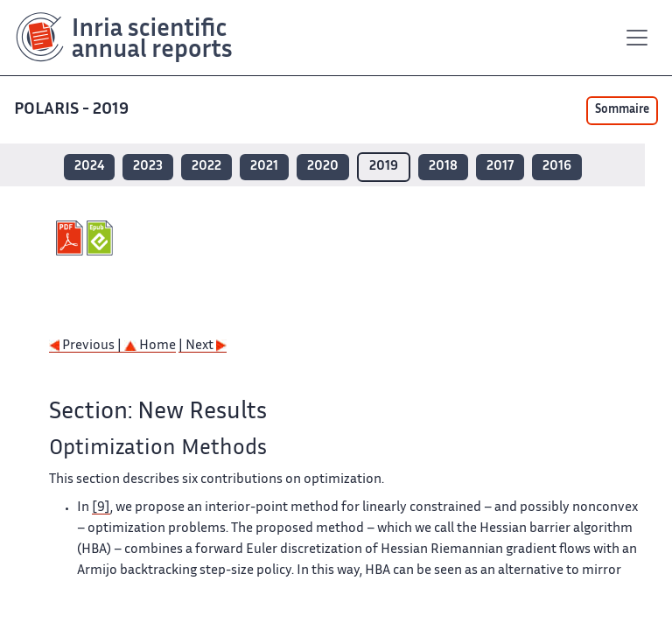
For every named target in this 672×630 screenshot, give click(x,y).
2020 (323, 167)
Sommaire (622, 110)
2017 (500, 167)
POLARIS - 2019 (73, 110)
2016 (557, 167)
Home (150, 346)
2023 (148, 167)
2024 (89, 167)
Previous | (87, 346)
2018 (443, 167)
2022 (206, 167)
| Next (203, 346)
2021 (264, 167)
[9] (101, 508)
